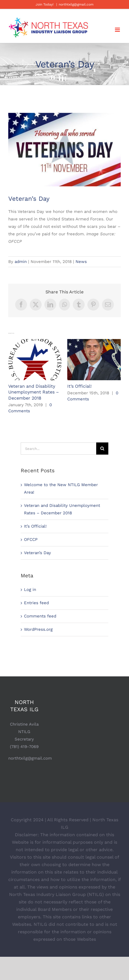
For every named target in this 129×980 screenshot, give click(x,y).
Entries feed (36, 603)
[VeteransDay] (64, 150)
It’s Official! (79, 386)
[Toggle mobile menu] (118, 30)
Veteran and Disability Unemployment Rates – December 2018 (34, 392)
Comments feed (40, 616)
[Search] (102, 449)
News (81, 262)
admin (21, 262)
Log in (30, 590)
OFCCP (31, 539)
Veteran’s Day (37, 553)
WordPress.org (38, 629)
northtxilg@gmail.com (76, 4)
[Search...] (58, 449)
